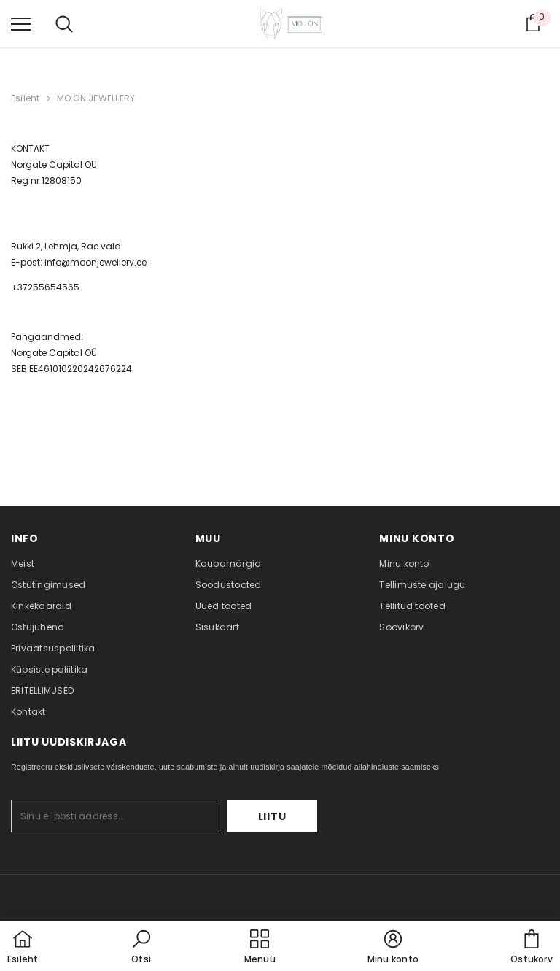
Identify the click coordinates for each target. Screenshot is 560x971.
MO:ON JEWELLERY (96, 98)
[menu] (21, 23)
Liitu (272, 816)
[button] (141, 948)
